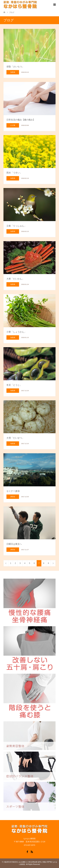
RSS (32, 852)
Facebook (27, 852)
